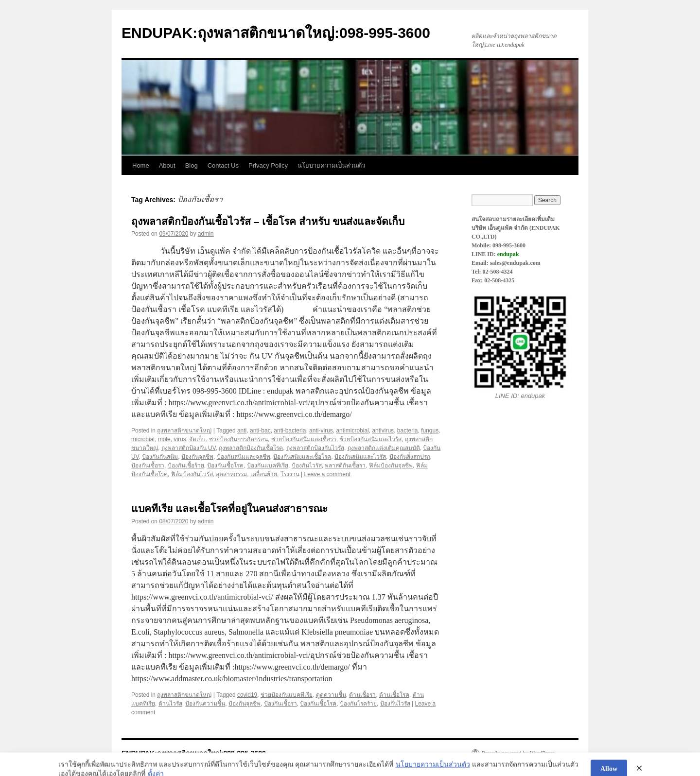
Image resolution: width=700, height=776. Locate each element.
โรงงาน (290, 474)
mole (164, 439)
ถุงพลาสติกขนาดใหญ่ (184, 431)
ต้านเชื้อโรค (394, 695)
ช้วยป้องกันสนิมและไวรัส (370, 439)
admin (206, 234)
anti (242, 431)
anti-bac (260, 431)
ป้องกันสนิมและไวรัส (360, 457)
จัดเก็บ (197, 439)
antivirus (383, 431)
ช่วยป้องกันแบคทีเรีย (287, 695)
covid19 (247, 695)
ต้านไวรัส (170, 704)
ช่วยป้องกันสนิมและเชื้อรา (304, 439)
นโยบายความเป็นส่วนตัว (331, 165)
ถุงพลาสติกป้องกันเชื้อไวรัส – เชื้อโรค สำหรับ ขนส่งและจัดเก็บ (268, 221)
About (167, 165)
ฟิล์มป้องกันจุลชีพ (391, 466)
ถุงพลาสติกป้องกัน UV (189, 448)
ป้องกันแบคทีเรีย (268, 466)
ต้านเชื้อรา (362, 695)
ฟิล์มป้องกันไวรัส (192, 474)
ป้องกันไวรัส (307, 466)
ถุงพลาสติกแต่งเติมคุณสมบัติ (384, 448)
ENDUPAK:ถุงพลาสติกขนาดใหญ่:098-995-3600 (276, 33)
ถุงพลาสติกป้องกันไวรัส (315, 448)
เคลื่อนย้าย (264, 474)
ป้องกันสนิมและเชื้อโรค (302, 457)
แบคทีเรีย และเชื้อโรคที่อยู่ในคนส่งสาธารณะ (229, 509)
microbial (143, 439)
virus (180, 439)
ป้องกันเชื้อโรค (225, 466)
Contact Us (223, 165)
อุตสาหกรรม (231, 474)
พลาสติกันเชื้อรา (345, 466)
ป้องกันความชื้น (205, 704)
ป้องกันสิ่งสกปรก (410, 457)
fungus (430, 431)
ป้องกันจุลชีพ (197, 457)
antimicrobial (352, 431)
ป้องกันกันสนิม (160, 457)
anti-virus (321, 431)
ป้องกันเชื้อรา (148, 466)
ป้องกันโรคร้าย (358, 704)
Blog (192, 165)
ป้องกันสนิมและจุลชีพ (244, 457)
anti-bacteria (290, 431)
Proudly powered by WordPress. (519, 753)
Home (141, 165)
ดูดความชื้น (331, 695)
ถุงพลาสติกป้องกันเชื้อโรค (251, 448)
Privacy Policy (268, 165)
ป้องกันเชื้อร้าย (186, 466)
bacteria (408, 431)
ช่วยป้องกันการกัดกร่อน (238, 439)
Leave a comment (327, 474)
